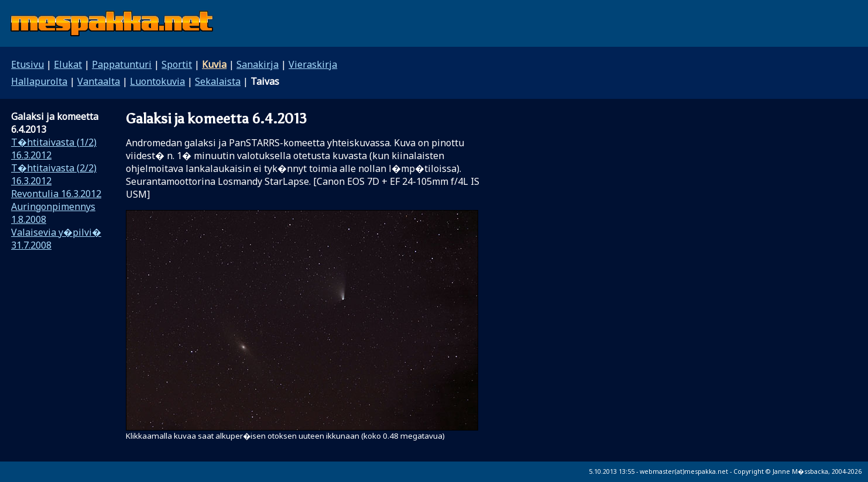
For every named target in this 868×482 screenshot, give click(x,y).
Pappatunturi (122, 64)
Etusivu (28, 64)
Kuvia (214, 64)
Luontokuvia (157, 81)
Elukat (68, 64)
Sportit (177, 64)
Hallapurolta (39, 81)
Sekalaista (218, 81)
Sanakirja (258, 64)
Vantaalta (99, 81)
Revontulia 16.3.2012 (56, 194)
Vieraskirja (313, 64)
